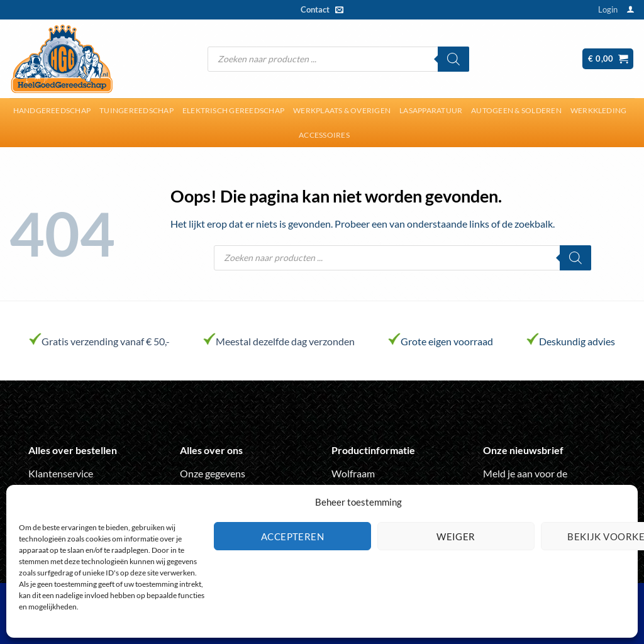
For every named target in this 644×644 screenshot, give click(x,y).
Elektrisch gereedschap (233, 110)
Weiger (456, 536)
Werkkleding (599, 110)
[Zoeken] (453, 59)
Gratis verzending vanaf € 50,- (106, 341)
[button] (608, 9)
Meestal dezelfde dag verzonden (285, 341)
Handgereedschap (52, 110)
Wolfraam (353, 473)
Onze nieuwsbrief (523, 450)
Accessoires (324, 135)
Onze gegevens (213, 473)
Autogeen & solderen (516, 110)
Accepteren (293, 536)
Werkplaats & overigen (342, 110)
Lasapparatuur (431, 110)
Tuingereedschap (136, 110)
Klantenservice (61, 473)
